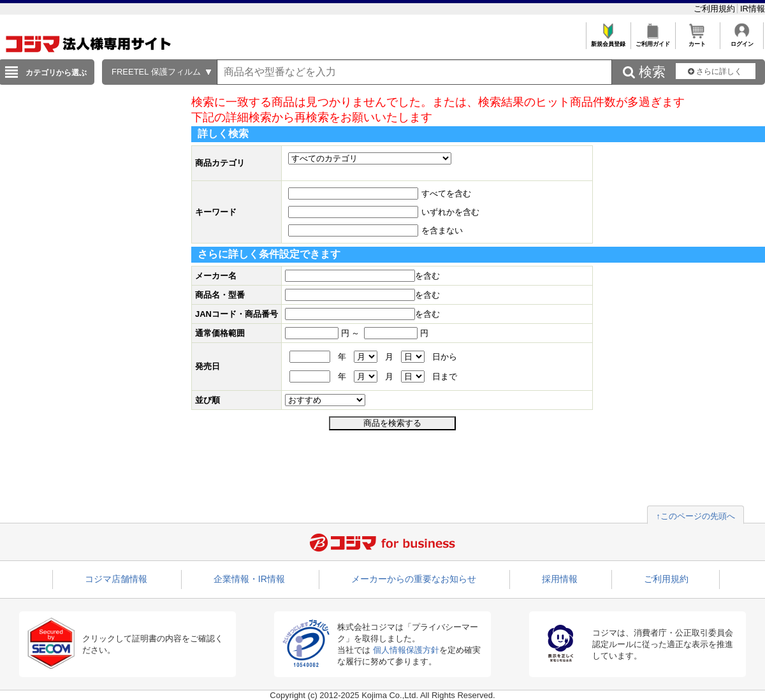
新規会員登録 (608, 40)
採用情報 (560, 579)
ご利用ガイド (652, 40)
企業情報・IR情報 (249, 579)
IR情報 (753, 9)
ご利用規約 (716, 9)
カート (697, 40)
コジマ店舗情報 (116, 579)
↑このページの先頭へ (696, 516)
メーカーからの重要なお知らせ (414, 579)
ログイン (742, 40)
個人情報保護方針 (406, 650)
